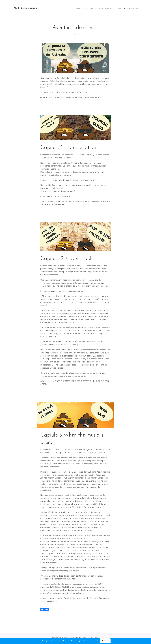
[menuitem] (79, 8)
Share (45, 610)
